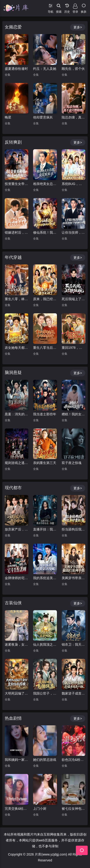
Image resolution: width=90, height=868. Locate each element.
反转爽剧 (13, 142)
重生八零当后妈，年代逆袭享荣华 (45, 348)
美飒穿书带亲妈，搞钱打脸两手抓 (73, 578)
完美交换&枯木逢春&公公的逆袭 (17, 809)
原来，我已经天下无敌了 (45, 299)
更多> (78, 27)
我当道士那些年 (45, 414)
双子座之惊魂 (72, 463)
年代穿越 (13, 257)
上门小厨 (40, 809)
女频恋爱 (13, 27)
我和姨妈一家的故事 (17, 760)
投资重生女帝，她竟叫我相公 (17, 184)
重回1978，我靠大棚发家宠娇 (73, 348)
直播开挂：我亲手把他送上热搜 (45, 529)
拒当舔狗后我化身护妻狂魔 (73, 529)
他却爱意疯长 (43, 117)
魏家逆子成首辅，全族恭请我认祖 (73, 693)
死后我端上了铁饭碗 (73, 299)
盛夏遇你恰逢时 (16, 69)
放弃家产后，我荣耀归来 (17, 529)
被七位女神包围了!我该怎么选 (73, 809)
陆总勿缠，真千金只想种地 (73, 117)
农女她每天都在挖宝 (17, 348)
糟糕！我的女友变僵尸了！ (73, 414)
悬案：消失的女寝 (17, 414)
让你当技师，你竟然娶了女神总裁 (73, 232)
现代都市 (13, 488)
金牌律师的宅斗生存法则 (17, 578)
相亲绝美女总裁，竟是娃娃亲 (45, 184)
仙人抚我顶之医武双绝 (45, 644)
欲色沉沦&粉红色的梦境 (73, 760)
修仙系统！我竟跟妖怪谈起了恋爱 (45, 232)
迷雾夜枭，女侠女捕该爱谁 (17, 644)
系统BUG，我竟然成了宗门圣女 (73, 184)
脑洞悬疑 (13, 373)
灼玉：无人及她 (45, 69)
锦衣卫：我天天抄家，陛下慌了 (73, 644)
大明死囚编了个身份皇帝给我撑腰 (17, 693)
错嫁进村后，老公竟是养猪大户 (17, 232)
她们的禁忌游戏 (45, 760)
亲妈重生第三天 (45, 463)
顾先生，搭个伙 (73, 69)
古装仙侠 (13, 603)
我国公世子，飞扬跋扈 (45, 693)
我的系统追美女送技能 (45, 578)
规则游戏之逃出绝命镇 (17, 463)
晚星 (8, 117)
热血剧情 (13, 718)
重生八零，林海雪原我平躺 (17, 299)
